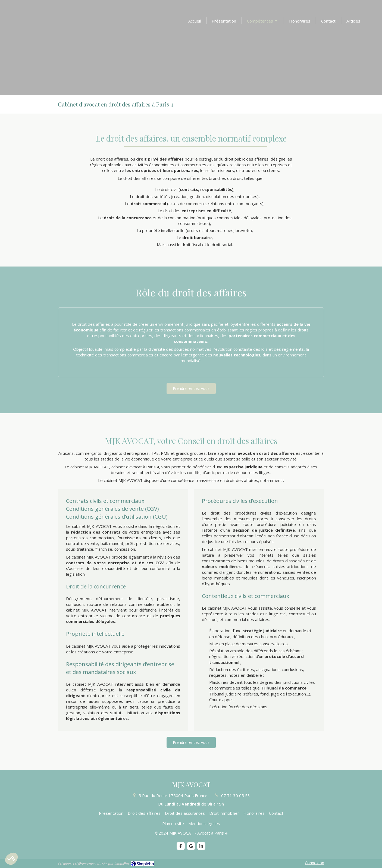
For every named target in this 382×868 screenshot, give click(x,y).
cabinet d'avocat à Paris (134, 467)
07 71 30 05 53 (236, 795)
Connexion (314, 863)
